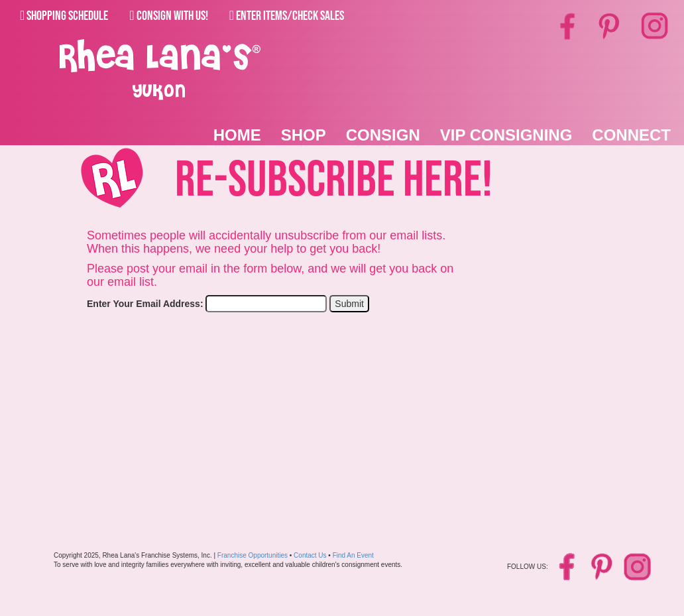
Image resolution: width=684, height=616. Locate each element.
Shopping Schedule (64, 16)
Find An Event (353, 555)
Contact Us (310, 555)
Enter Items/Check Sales (287, 16)
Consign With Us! (168, 16)
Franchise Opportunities (253, 555)
